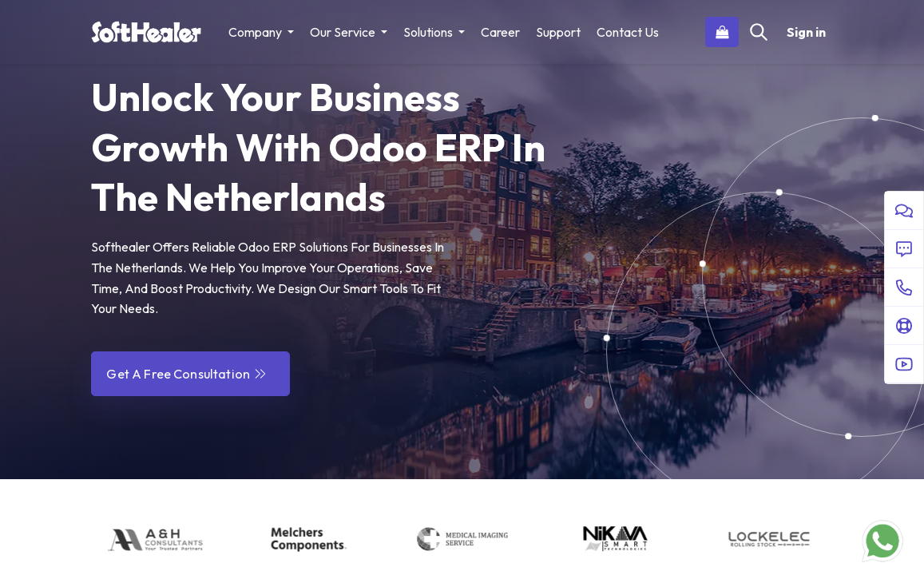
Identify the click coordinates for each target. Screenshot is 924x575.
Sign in (806, 32)
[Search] (759, 32)
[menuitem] (500, 32)
